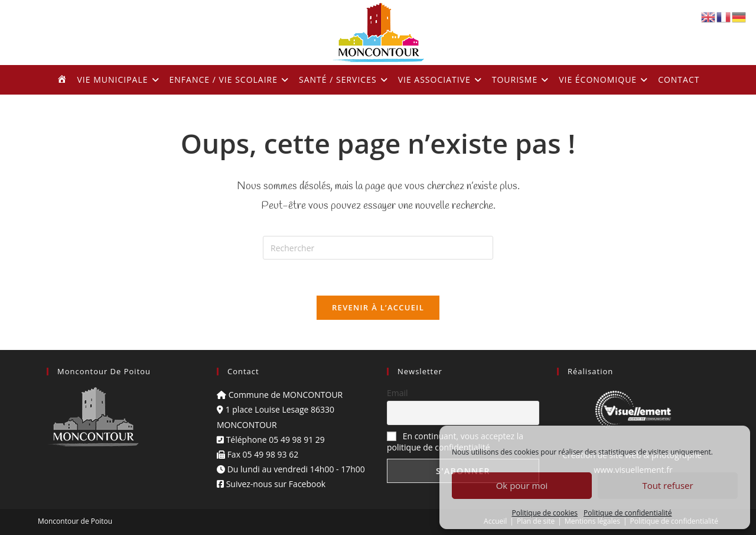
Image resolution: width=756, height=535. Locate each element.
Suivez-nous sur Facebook (271, 484)
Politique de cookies (545, 513)
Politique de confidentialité (628, 513)
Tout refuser (667, 485)
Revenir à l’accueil (378, 307)
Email (397, 393)
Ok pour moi (522, 485)
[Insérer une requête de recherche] (378, 248)
